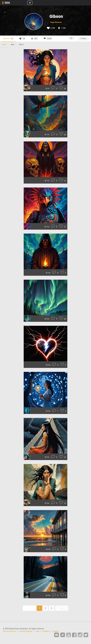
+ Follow (83, 39)
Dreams (8, 39)
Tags (37, 631)
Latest (4, 44)
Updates (46, 631)
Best (13, 44)
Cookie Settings (26, 631)
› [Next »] (62, 608)
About (21, 44)
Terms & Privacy (9, 631)
